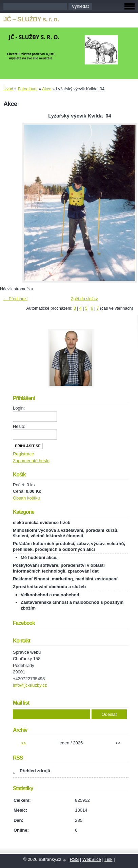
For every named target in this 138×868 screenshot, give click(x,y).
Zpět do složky (84, 299)
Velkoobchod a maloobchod (50, 595)
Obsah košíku (26, 498)
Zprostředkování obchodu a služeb (49, 587)
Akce (47, 89)
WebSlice (92, 859)
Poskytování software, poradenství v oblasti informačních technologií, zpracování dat (59, 568)
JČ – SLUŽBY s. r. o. (31, 19)
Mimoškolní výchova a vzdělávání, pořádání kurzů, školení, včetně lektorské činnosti (66, 533)
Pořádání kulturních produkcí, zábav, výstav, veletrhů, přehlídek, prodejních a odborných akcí (69, 546)
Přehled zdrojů (35, 771)
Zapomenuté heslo (31, 461)
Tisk (108, 859)
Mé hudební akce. (39, 557)
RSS (74, 859)
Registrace (23, 454)
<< (24, 743)
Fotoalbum (28, 89)
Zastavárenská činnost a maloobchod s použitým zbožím (72, 605)
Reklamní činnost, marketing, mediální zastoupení (65, 579)
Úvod (8, 89)
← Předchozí (15, 299)
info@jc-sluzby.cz (30, 685)
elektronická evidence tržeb (42, 522)
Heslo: (19, 426)
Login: (19, 408)
